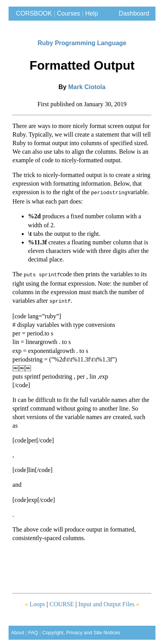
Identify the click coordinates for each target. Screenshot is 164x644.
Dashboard (134, 13)
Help (92, 13)
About (16, 630)
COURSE (62, 602)
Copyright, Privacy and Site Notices (81, 630)
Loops (35, 602)
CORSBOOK (32, 13)
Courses (69, 13)
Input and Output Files (109, 602)
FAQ (33, 630)
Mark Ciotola (87, 87)
